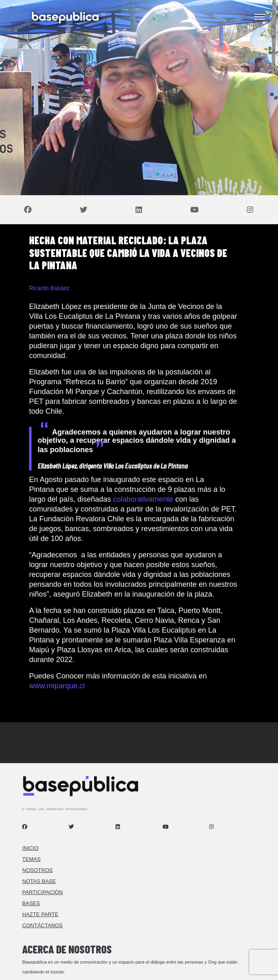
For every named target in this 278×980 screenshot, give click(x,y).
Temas (31, 859)
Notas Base (39, 881)
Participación (42, 892)
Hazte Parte (40, 914)
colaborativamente (143, 499)
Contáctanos (42, 925)
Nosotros (37, 870)
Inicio (30, 848)
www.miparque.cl (57, 686)
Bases (31, 903)
